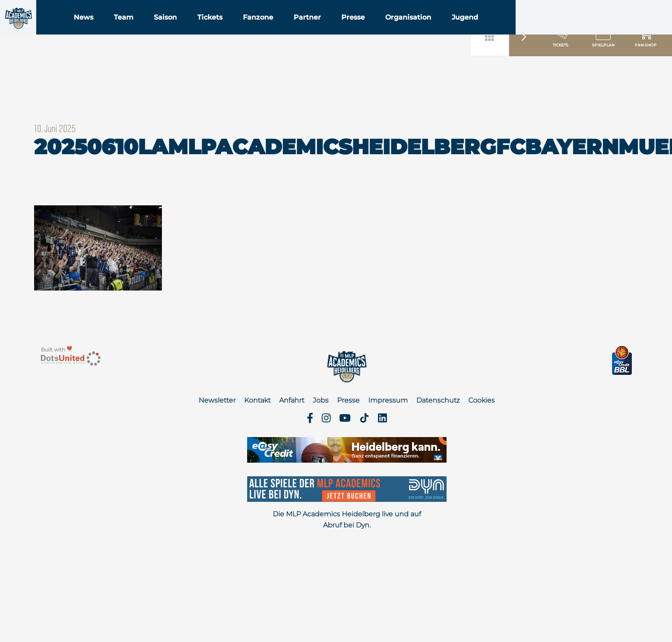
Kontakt (257, 400)
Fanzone (311, 29)
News (137, 29)
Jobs (321, 400)
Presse (406, 29)
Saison (219, 29)
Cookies (482, 400)
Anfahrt (292, 400)
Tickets (263, 29)
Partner (361, 29)
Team (177, 29)
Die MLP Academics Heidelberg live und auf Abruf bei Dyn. (347, 520)
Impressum (388, 400)
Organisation (461, 29)
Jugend (518, 29)
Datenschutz (438, 400)
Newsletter (217, 400)
